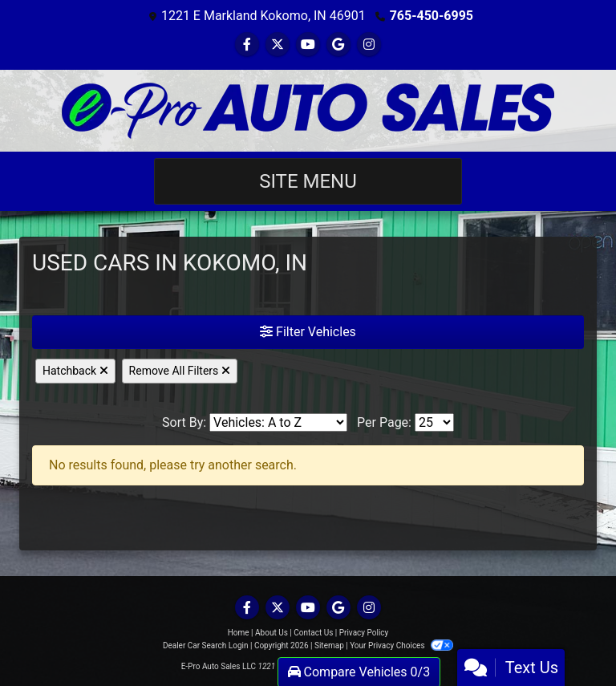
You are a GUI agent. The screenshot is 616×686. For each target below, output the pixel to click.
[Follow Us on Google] (338, 45)
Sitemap (329, 645)
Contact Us (313, 633)
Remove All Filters (180, 371)
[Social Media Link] (369, 45)
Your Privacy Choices (401, 645)
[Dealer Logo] (308, 111)
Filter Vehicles (308, 332)
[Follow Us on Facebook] (247, 45)
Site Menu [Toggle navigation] (308, 181)
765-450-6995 (432, 16)
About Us (272, 633)
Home (239, 633)
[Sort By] (278, 422)
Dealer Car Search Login (206, 645)
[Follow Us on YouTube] (308, 45)
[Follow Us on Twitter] (278, 45)
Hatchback (75, 371)
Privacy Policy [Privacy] (364, 633)
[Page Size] (434, 422)
